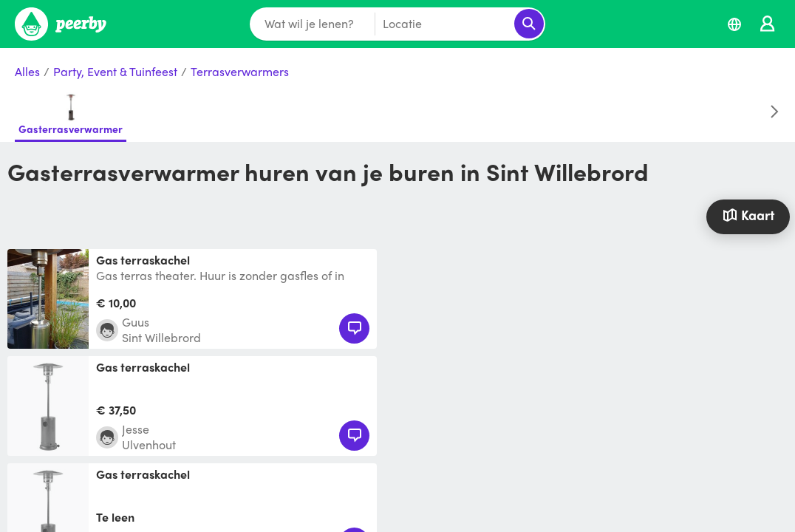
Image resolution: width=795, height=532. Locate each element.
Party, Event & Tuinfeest (115, 72)
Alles (27, 72)
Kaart (748, 215)
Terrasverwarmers (240, 72)
